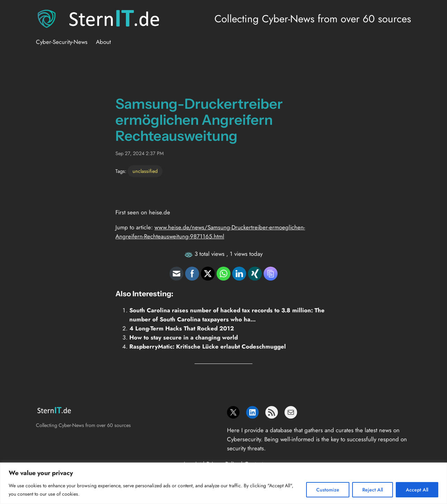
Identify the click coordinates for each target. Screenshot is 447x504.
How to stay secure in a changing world (184, 337)
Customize (328, 490)
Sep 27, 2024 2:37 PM (140, 153)
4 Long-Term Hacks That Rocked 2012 (182, 328)
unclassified (145, 171)
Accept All (417, 490)
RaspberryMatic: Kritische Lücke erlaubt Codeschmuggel (208, 346)
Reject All (373, 490)
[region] (223, 483)
